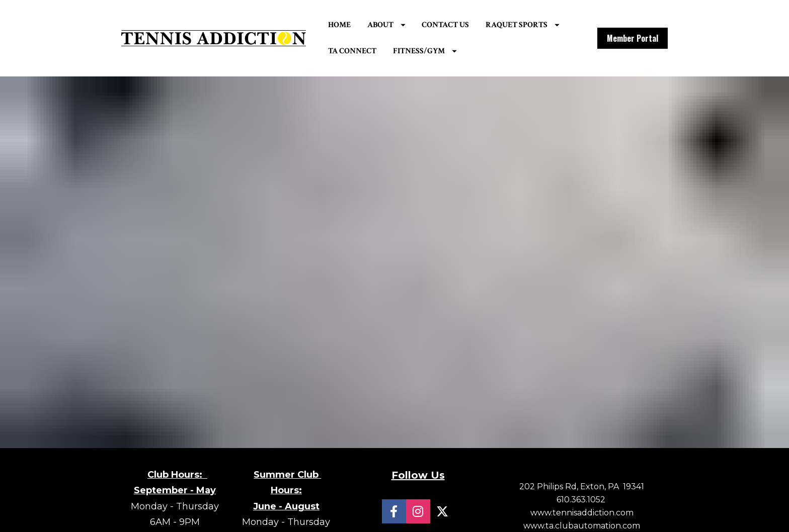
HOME (361, 26)
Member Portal (633, 40)
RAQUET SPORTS (387, 53)
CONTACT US (467, 26)
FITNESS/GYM (537, 53)
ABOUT (408, 26)
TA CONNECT (464, 53)
